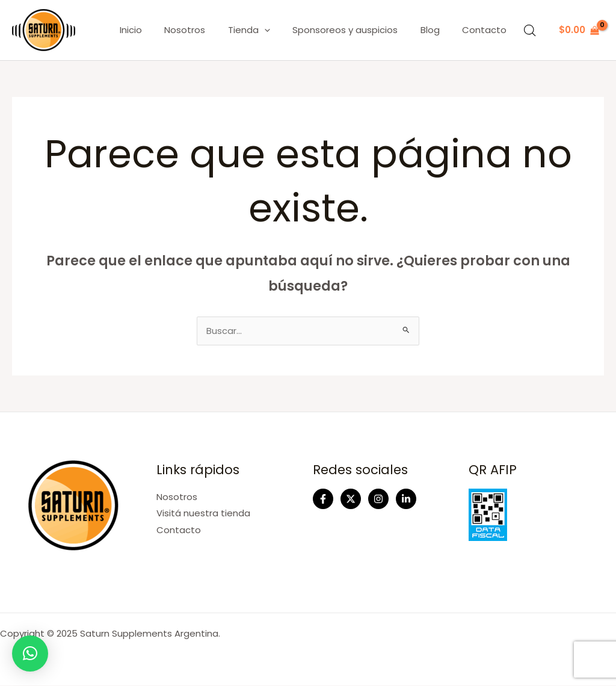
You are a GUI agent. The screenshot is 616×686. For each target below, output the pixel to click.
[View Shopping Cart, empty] (579, 30)
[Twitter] (351, 499)
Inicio (156, 30)
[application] (280, 30)
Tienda (265, 30)
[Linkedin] (406, 499)
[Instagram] (378, 499)
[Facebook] (323, 499)
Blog (437, 30)
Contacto (487, 30)
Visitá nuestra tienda (203, 514)
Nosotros (205, 30)
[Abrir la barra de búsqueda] (530, 30)
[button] (30, 654)
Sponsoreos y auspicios (356, 30)
